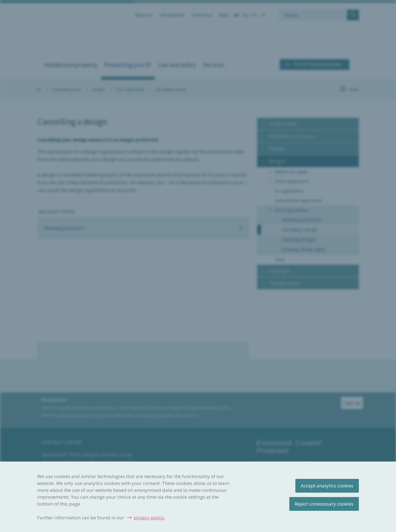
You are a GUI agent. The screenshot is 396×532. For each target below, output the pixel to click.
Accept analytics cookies (327, 486)
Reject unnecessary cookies (324, 504)
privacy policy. (149, 518)
